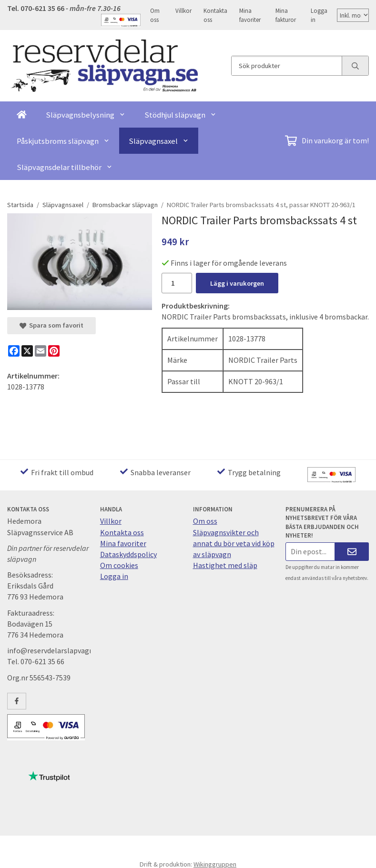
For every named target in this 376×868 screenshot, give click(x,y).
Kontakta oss (215, 15)
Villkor (183, 10)
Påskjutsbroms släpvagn (63, 141)
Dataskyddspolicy (128, 554)
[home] (22, 115)
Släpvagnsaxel (159, 141)
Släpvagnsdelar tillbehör (65, 167)
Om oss (155, 15)
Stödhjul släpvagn (180, 115)
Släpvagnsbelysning (86, 115)
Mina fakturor (286, 15)
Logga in (319, 15)
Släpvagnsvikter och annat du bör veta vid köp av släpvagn (234, 543)
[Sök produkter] (287, 66)
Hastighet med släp (225, 565)
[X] (27, 351)
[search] (355, 66)
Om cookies (119, 565)
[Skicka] (352, 552)
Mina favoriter (250, 15)
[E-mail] (41, 351)
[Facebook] (14, 351)
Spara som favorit (51, 325)
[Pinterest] (54, 351)
